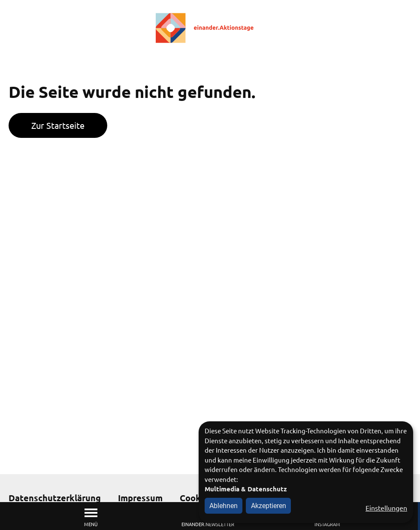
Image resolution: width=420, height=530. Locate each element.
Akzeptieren (269, 506)
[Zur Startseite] (210, 28)
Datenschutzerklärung (55, 498)
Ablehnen (224, 506)
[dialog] (306, 472)
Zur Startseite (58, 125)
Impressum (140, 498)
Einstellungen (386, 508)
